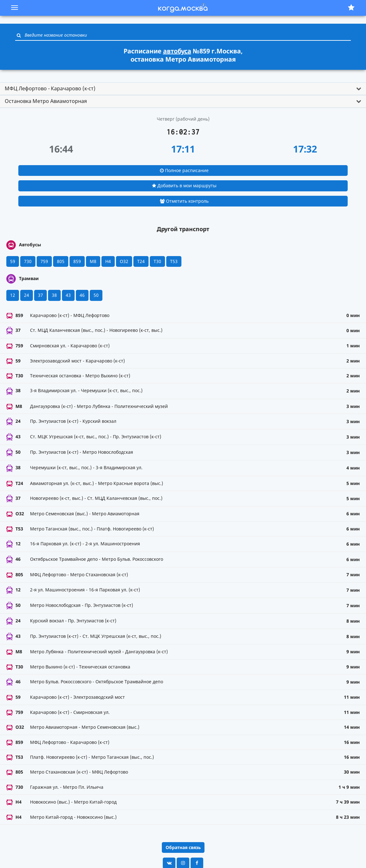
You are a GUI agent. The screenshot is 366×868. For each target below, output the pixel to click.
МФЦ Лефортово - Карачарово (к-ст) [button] (50, 88)
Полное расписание (184, 170)
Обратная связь (183, 847)
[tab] (183, 89)
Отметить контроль (184, 201)
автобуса (177, 51)
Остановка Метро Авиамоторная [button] (46, 101)
